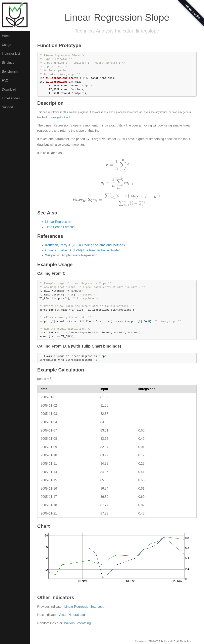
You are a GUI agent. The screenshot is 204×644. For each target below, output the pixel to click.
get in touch (64, 117)
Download (9, 89)
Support (8, 107)
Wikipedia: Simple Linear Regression (71, 255)
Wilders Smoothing (77, 623)
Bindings (8, 63)
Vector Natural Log (72, 615)
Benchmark (10, 72)
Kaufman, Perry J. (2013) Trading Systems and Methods (85, 245)
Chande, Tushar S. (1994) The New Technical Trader (82, 250)
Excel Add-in (11, 98)
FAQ (5, 80)
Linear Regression (58, 222)
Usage (7, 45)
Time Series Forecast (60, 227)
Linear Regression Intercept (84, 607)
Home (6, 36)
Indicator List (11, 54)
